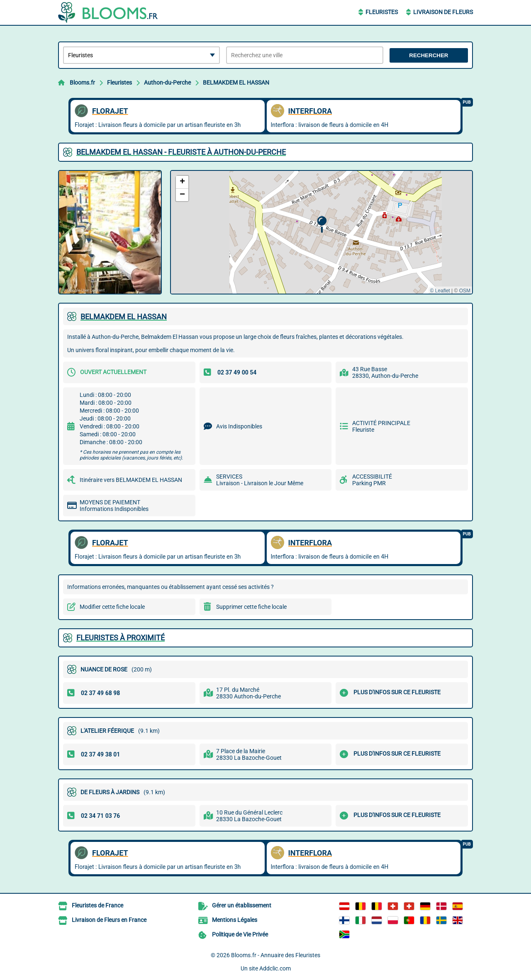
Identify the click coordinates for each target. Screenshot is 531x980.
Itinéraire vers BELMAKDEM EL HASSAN (131, 480)
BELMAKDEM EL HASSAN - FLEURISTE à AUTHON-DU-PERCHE (181, 152)
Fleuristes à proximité (121, 638)
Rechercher (429, 55)
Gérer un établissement (242, 905)
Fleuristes (382, 12)
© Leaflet (440, 291)
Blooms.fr (82, 83)
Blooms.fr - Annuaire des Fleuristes (276, 955)
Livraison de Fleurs (443, 12)
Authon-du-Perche (167, 83)
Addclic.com (275, 968)
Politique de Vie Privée (240, 934)
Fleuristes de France (97, 905)
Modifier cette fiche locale (112, 607)
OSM (465, 291)
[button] (322, 225)
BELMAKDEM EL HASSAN (236, 83)
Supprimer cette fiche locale (251, 607)
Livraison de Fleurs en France (109, 920)
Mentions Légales (235, 920)
